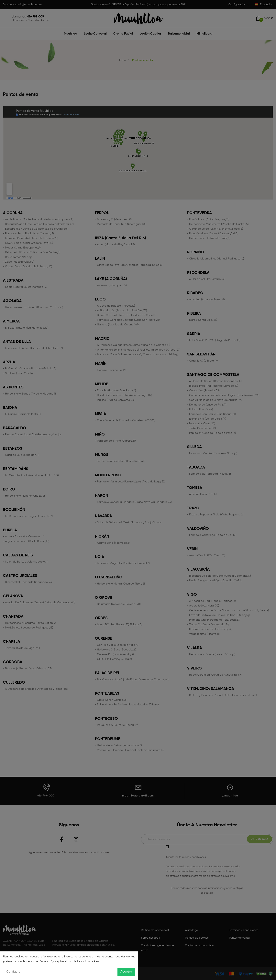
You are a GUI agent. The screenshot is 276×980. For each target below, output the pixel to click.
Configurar (14, 972)
